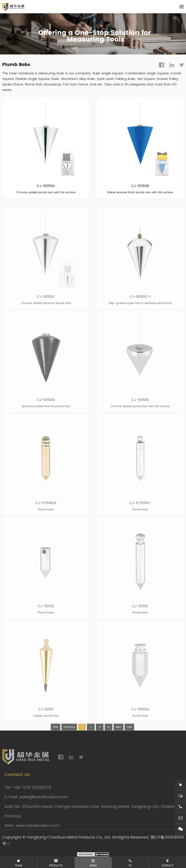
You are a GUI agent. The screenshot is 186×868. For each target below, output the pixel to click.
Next (118, 741)
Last (129, 741)
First (56, 741)
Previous (69, 741)
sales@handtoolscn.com (44, 811)
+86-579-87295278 (32, 802)
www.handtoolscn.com (38, 840)
